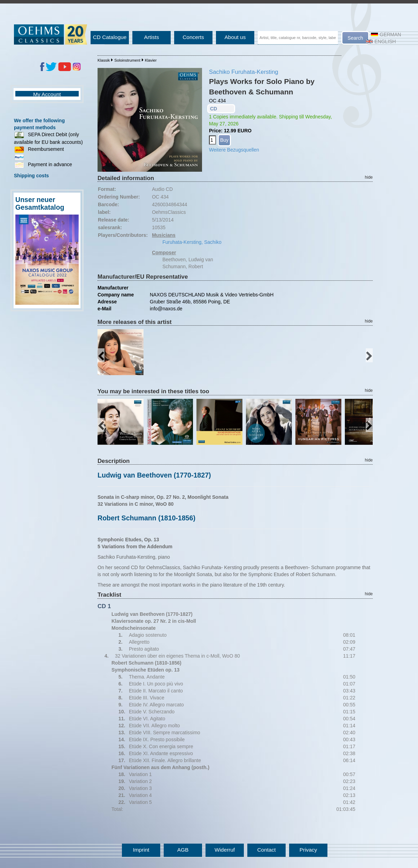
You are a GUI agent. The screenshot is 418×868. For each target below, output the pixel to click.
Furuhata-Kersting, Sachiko (192, 242)
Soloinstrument (127, 60)
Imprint (141, 850)
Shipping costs (31, 176)
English (381, 41)
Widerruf (225, 850)
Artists (152, 37)
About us (235, 37)
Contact (266, 850)
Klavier (151, 60)
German (386, 34)
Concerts (193, 37)
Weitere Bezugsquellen (234, 150)
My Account (47, 94)
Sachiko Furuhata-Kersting (244, 72)
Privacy (308, 850)
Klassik (104, 60)
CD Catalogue (110, 37)
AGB (183, 850)
